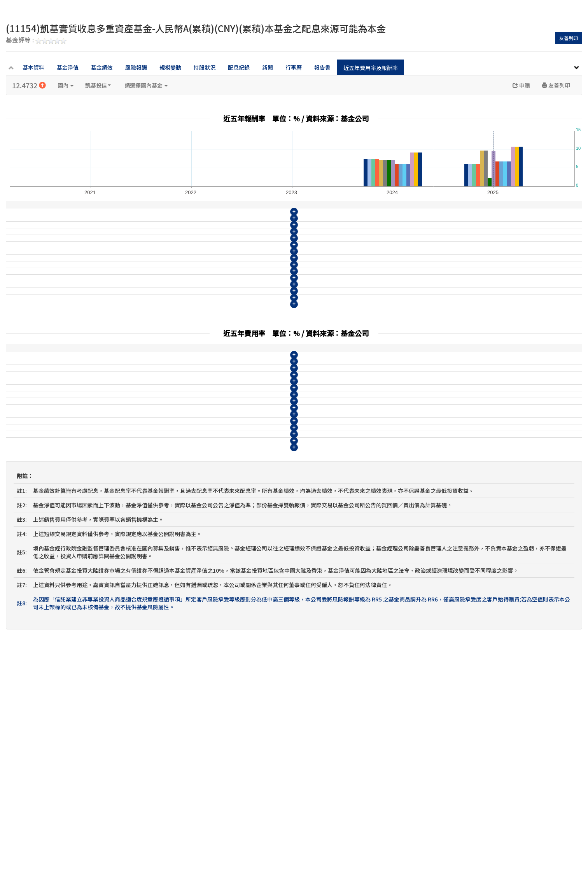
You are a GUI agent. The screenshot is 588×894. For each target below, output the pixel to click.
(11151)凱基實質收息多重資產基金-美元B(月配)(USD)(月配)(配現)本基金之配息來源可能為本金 (127, 295)
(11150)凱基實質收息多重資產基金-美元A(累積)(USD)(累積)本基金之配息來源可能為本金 (120, 281)
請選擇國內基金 (146, 85)
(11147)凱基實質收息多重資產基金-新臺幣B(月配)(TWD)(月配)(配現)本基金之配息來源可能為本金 (131, 238)
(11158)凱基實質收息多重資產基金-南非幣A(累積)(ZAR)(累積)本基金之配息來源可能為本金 (122, 396)
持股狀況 (205, 67)
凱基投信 (98, 85)
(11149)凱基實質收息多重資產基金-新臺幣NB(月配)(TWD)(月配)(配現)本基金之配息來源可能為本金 (133, 266)
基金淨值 (68, 67)
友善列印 (569, 38)
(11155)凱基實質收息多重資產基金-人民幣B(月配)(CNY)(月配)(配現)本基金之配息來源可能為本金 (130, 353)
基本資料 (33, 67)
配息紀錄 (239, 67)
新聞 (268, 67)
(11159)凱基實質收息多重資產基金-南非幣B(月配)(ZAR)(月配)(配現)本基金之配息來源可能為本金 (130, 410)
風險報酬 (136, 67)
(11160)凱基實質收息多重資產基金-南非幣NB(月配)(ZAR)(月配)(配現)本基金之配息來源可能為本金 (132, 425)
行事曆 (294, 67)
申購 (521, 85)
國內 (66, 85)
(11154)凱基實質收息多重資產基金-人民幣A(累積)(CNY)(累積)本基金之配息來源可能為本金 (122, 338)
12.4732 (29, 85)
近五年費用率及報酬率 (371, 68)
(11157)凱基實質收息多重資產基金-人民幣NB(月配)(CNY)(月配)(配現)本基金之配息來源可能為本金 (132, 382)
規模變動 (170, 67)
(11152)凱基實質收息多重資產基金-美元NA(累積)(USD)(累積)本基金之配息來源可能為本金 (122, 310)
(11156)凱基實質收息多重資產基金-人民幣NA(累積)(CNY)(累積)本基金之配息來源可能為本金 (124, 367)
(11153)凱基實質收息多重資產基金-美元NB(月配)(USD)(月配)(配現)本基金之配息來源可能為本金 (129, 324)
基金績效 (102, 67)
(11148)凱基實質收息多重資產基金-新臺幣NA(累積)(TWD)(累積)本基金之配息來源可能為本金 (125, 252)
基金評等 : (36, 40)
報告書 (322, 67)
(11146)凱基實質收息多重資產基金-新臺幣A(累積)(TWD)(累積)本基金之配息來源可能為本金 (123, 223)
